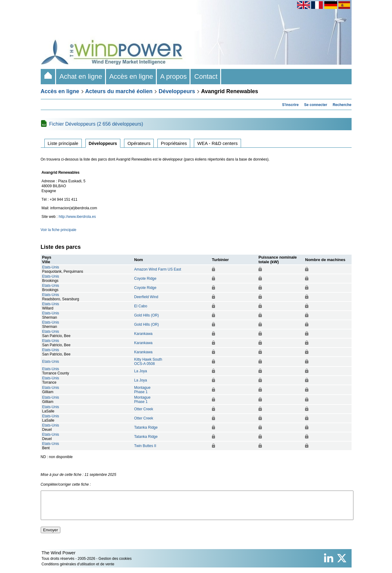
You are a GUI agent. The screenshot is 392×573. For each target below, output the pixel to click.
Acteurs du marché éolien (119, 91)
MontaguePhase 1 (142, 390)
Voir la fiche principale (59, 230)
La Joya (141, 371)
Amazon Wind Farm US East (158, 269)
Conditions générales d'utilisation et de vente (78, 570)
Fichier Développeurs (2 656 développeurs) (96, 124)
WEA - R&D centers (217, 143)
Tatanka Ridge (146, 427)
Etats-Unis (51, 267)
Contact (206, 76)
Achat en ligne (81, 76)
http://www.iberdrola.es (77, 217)
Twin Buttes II (145, 446)
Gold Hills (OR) (147, 315)
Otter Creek (144, 409)
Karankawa (143, 334)
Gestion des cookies (115, 564)
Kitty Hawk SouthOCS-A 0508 (148, 362)
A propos (174, 76)
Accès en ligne (131, 76)
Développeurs (177, 91)
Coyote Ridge (145, 279)
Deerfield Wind (146, 297)
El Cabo (141, 306)
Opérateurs (139, 143)
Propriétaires (174, 143)
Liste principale (63, 143)
